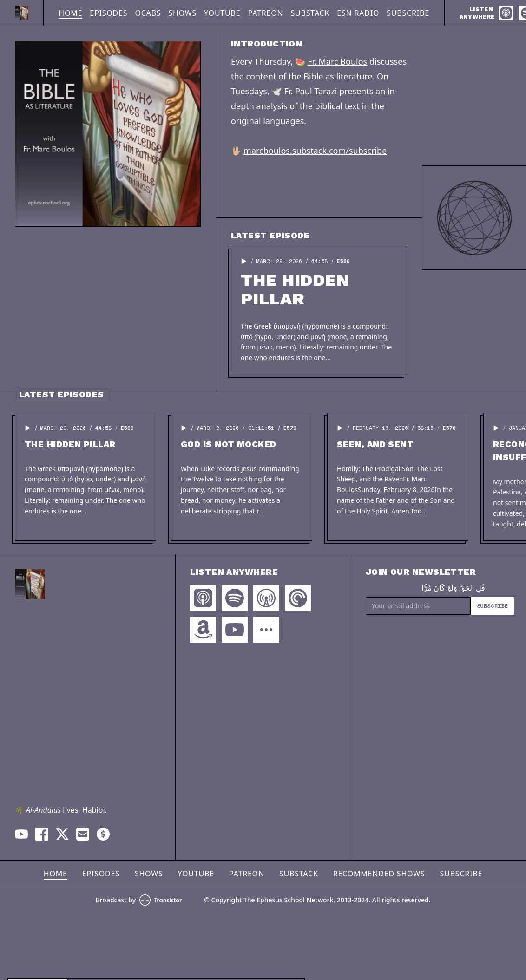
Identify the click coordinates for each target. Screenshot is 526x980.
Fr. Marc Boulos (337, 61)
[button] (244, 261)
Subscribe (408, 13)
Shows (182, 13)
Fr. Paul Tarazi (311, 91)
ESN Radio (358, 13)
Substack (310, 13)
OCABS (148, 13)
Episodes (108, 13)
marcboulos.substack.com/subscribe (315, 151)
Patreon (265, 13)
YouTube (222, 13)
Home (70, 13)
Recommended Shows (379, 874)
